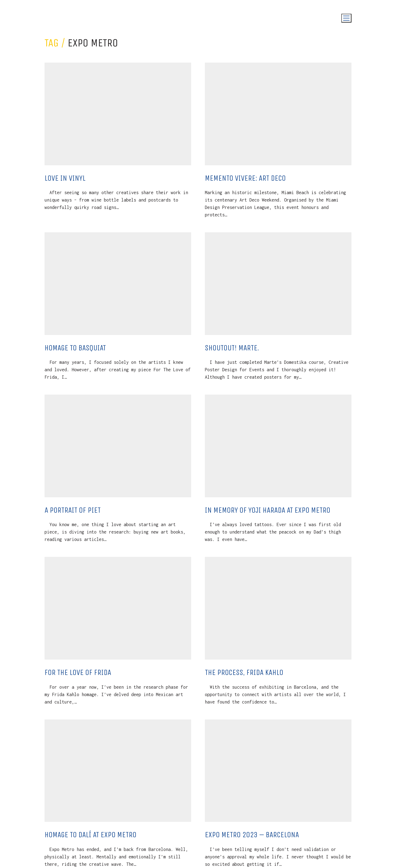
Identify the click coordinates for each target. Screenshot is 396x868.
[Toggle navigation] (346, 18)
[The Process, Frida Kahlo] (278, 608)
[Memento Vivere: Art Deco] (278, 114)
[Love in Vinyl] (118, 114)
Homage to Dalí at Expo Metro (90, 835)
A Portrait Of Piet (73, 510)
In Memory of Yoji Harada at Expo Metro (268, 510)
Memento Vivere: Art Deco (245, 178)
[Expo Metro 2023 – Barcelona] (278, 771)
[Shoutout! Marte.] (278, 284)
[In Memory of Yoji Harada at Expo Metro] (278, 446)
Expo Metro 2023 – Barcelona (252, 835)
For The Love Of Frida (78, 672)
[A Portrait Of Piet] (118, 446)
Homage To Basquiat (75, 348)
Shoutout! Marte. (232, 348)
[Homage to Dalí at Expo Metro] (118, 771)
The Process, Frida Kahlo (244, 672)
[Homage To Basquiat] (118, 284)
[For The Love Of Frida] (118, 608)
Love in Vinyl (65, 178)
